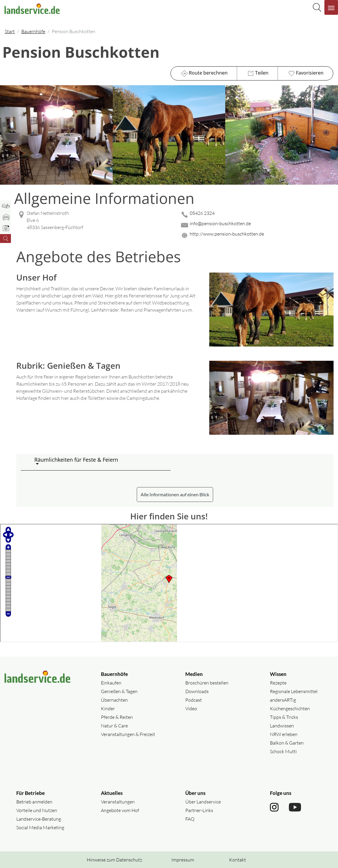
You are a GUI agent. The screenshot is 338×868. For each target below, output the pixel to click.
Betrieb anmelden (34, 802)
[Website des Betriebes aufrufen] (256, 235)
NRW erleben (284, 734)
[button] (100, 462)
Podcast (194, 700)
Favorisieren (305, 73)
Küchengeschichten (290, 708)
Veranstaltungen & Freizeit (128, 734)
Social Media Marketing (40, 827)
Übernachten (114, 700)
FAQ (190, 819)
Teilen (257, 73)
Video (191, 708)
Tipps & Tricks (284, 717)
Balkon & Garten (287, 743)
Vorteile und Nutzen (37, 810)
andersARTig (283, 700)
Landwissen (282, 726)
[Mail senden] (256, 225)
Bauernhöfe (33, 31)
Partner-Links (199, 810)
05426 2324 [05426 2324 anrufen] (202, 213)
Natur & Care (114, 726)
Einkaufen (111, 683)
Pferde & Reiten (117, 717)
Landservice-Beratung (39, 819)
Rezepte (278, 683)
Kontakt (238, 860)
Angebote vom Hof (120, 810)
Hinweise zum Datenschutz (114, 860)
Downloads (197, 691)
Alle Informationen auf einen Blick (175, 494)
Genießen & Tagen (119, 691)
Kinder (108, 708)
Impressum (183, 860)
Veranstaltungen (118, 802)
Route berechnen (204, 73)
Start (10, 31)
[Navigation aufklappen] (331, 7)
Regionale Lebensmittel (294, 691)
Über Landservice (203, 802)
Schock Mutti (283, 751)
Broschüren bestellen (207, 683)
